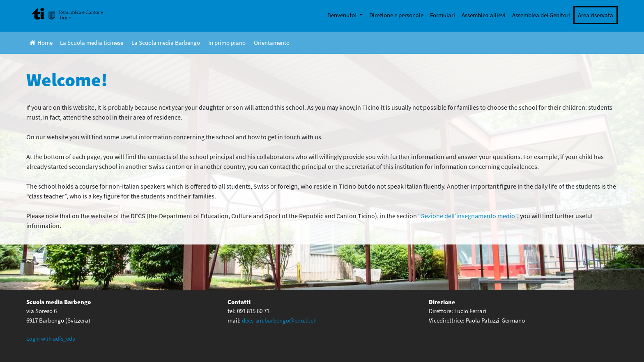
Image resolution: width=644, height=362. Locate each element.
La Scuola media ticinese (92, 43)
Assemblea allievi (484, 15)
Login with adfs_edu (51, 339)
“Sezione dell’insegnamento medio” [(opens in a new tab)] (468, 216)
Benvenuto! (343, 15)
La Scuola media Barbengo (166, 43)
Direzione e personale (396, 15)
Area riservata (596, 15)
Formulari (443, 15)
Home (41, 43)
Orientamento (272, 43)
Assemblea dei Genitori (541, 15)
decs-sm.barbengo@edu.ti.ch (279, 320)
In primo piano (227, 43)
